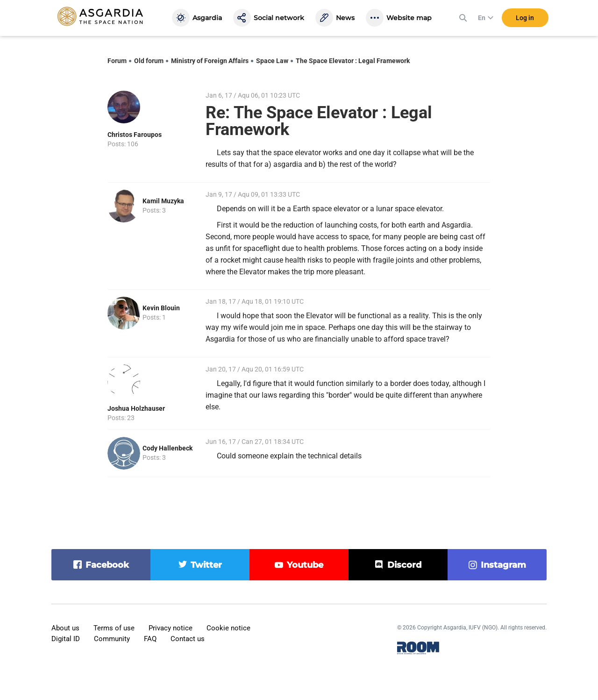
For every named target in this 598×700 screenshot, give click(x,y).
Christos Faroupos (135, 135)
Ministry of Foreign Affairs (210, 61)
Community (112, 639)
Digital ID (66, 639)
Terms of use (114, 628)
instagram (503, 565)
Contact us (188, 639)
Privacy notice (171, 628)
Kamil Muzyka (163, 201)
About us (65, 628)
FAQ (150, 639)
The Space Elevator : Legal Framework (353, 61)
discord (404, 565)
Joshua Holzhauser (136, 408)
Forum (117, 61)
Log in (525, 18)
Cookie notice (228, 628)
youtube (305, 565)
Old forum (149, 61)
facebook (107, 565)
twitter (206, 565)
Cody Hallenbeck (167, 448)
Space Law (272, 61)
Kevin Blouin (161, 308)
